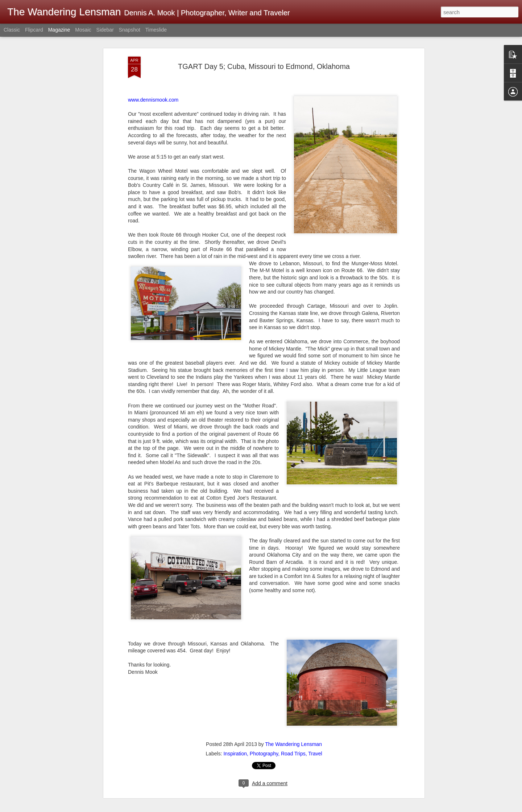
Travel (315, 711)
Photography (264, 711)
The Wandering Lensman (293, 701)
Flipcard (34, 30)
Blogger (375, 808)
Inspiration (235, 711)
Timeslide (156, 30)
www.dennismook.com (153, 57)
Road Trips (293, 711)
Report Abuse (397, 808)
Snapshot (130, 30)
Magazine (59, 30)
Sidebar (105, 30)
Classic (12, 30)
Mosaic (83, 30)
